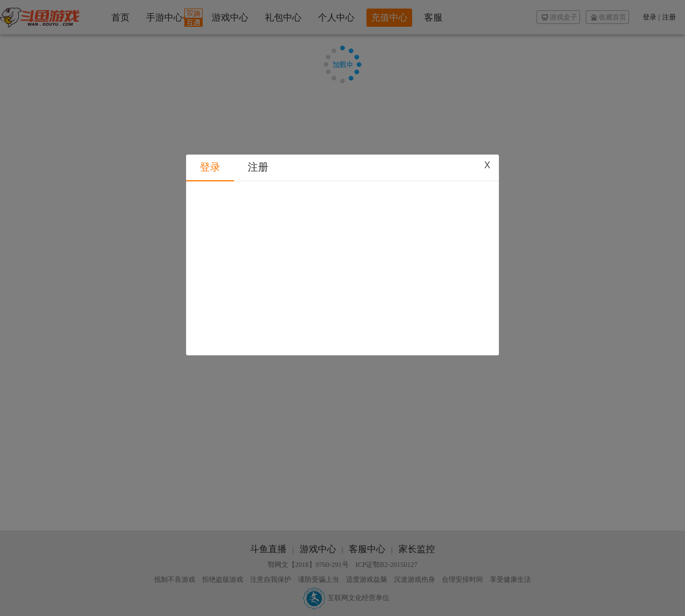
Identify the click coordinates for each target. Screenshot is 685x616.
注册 (258, 146)
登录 (210, 146)
